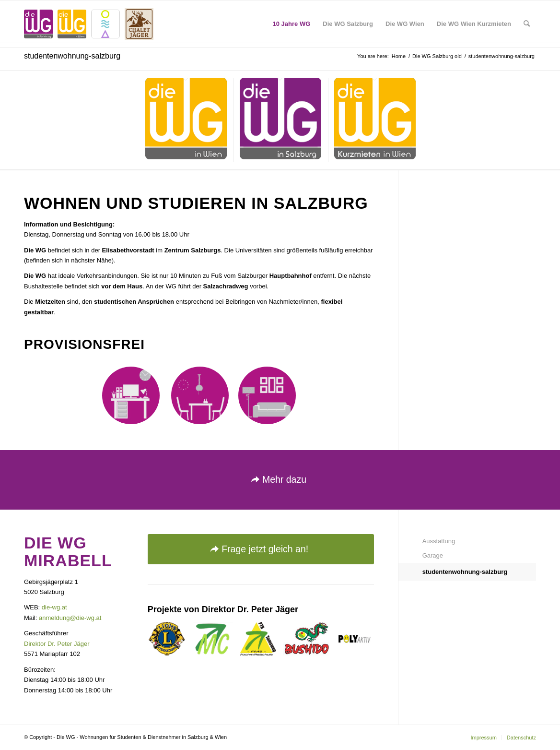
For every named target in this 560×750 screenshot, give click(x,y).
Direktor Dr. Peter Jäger (57, 644)
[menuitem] (292, 24)
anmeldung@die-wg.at (70, 618)
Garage (433, 555)
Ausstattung (439, 541)
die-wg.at (54, 607)
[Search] (527, 24)
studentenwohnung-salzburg (72, 56)
